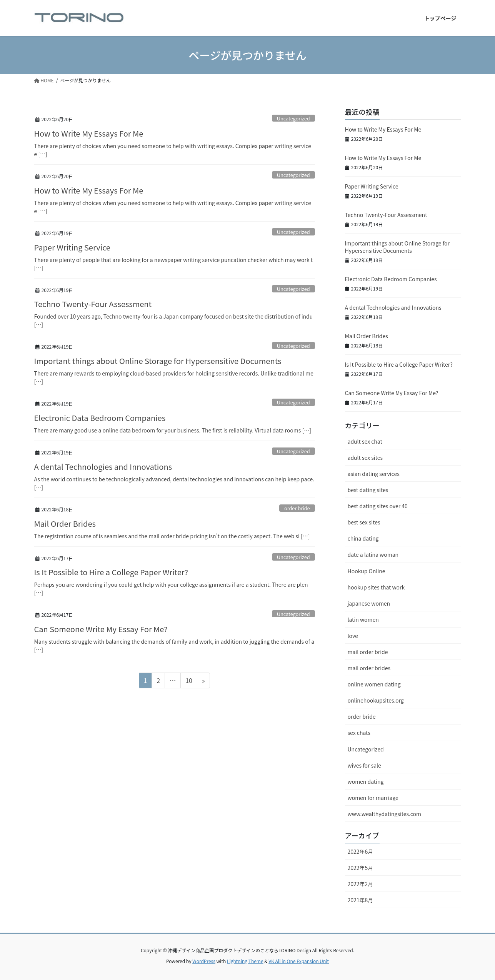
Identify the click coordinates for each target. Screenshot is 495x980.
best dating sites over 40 (378, 506)
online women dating (374, 684)
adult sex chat (365, 441)
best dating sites (368, 490)
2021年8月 (361, 900)
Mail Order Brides (65, 523)
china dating (363, 538)
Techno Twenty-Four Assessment (93, 304)
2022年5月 (361, 868)
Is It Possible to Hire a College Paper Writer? (111, 572)
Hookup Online (367, 571)
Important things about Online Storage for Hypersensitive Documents (158, 361)
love (353, 636)
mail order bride (368, 652)
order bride (297, 508)
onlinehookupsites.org (376, 700)
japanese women (369, 603)
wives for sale (364, 765)
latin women (363, 619)
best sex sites (364, 522)
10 (189, 681)
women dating (366, 781)
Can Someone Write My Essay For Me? (101, 629)
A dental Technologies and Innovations (103, 467)
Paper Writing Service (72, 247)
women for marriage (373, 798)
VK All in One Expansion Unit (299, 961)
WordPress (204, 961)
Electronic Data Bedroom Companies (100, 418)
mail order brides (369, 668)
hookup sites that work (376, 587)
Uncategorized (293, 118)
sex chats (359, 733)
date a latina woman (373, 554)
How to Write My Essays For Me (89, 133)
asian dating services (374, 474)
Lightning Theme (245, 961)
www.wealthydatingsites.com (385, 814)
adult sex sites (365, 457)
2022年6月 (361, 851)
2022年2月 (361, 884)
